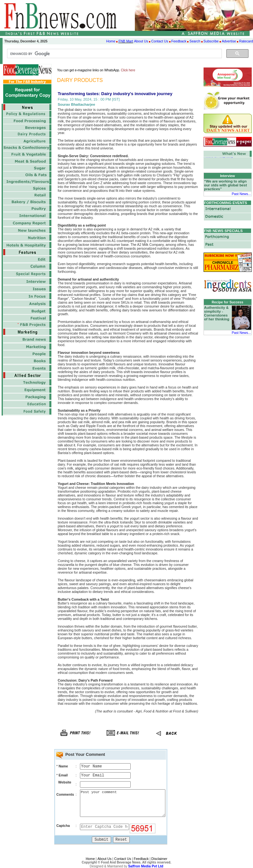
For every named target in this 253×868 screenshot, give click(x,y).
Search (195, 41)
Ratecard (246, 41)
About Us (141, 41)
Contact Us (160, 41)
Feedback (179, 41)
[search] (114, 54)
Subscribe (211, 41)
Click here (128, 70)
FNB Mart (126, 41)
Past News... (241, 194)
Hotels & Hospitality (218, 157)
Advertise (229, 41)
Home (111, 41)
